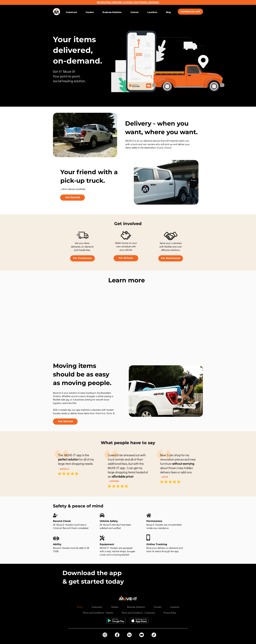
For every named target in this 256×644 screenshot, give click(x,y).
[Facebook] (117, 635)
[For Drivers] (126, 258)
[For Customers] (82, 258)
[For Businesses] (171, 258)
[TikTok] (154, 635)
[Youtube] (142, 635)
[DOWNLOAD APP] (190, 12)
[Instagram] (105, 635)
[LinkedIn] (129, 635)
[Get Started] (72, 198)
